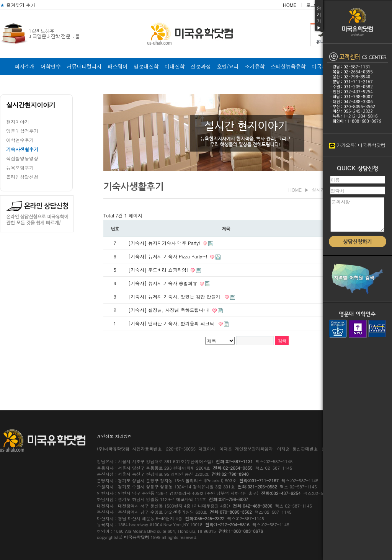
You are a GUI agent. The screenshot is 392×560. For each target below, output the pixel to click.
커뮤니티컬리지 (84, 66)
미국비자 (322, 66)
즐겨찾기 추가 (18, 5)
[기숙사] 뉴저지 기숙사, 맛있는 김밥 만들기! (176, 296)
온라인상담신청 (22, 177)
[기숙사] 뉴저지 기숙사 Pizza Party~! (169, 256)
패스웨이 (118, 66)
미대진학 (175, 66)
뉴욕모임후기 (20, 167)
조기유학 (255, 66)
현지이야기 (18, 122)
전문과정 (201, 66)
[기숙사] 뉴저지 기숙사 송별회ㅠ (163, 283)
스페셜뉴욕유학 (288, 66)
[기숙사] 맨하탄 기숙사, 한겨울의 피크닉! (173, 323)
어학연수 (51, 66)
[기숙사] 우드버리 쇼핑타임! (159, 270)
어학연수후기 (20, 140)
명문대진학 (146, 66)
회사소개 (24, 66)
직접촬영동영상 (22, 158)
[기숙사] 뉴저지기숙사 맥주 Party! (165, 243)
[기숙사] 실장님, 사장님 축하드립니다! (170, 310)
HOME (290, 5)
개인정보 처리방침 (114, 436)
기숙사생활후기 (22, 149)
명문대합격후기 (22, 131)
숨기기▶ (319, 18)
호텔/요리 (228, 66)
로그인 (313, 5)
